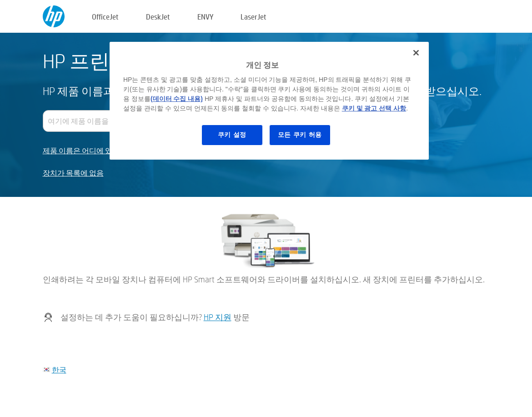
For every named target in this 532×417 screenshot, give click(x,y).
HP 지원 (218, 317)
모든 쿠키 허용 (300, 135)
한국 (59, 369)
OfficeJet (105, 17)
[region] (269, 101)
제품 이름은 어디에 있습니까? (90, 151)
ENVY (205, 17)
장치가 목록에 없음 (73, 173)
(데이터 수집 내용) (177, 99)
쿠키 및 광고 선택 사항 (374, 108)
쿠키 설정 (232, 135)
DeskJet (158, 17)
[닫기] (416, 53)
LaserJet (253, 17)
